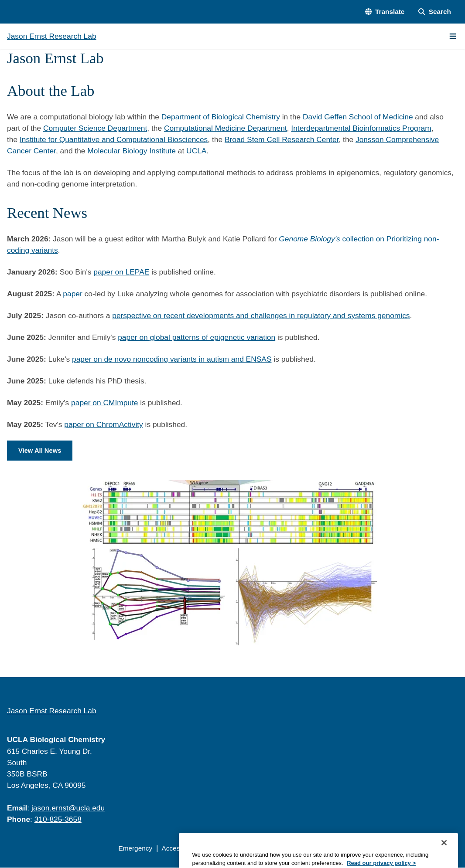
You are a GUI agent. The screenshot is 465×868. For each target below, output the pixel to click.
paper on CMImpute (104, 403)
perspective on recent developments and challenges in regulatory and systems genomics (261, 315)
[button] (385, 12)
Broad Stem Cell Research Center (282, 139)
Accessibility (180, 849)
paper (72, 294)
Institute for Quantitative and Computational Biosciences (114, 139)
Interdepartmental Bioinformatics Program (361, 128)
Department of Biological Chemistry (221, 117)
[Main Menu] (453, 36)
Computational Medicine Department (226, 128)
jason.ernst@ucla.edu (68, 808)
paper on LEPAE (121, 272)
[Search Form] (435, 12)
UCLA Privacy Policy (238, 849)
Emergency (135, 849)
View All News (41, 451)
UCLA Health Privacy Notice (320, 849)
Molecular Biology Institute (132, 151)
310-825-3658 (58, 820)
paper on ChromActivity (103, 424)
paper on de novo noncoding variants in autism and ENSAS (172, 359)
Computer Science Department (95, 128)
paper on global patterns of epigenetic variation (197, 337)
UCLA (196, 151)
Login (379, 849)
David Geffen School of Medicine (358, 117)
